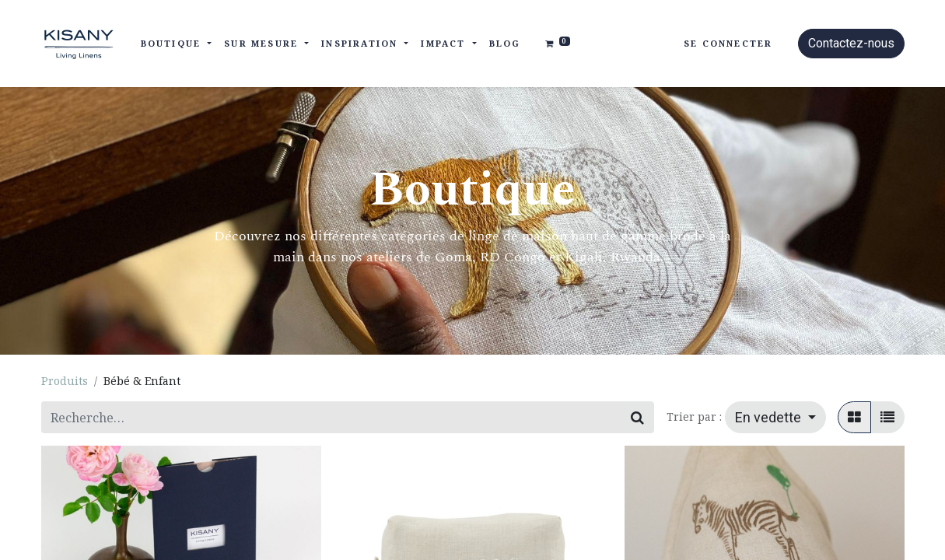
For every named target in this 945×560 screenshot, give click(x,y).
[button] (775, 417)
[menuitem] (505, 44)
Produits (65, 381)
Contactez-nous (851, 43)
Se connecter (728, 43)
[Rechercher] (637, 417)
